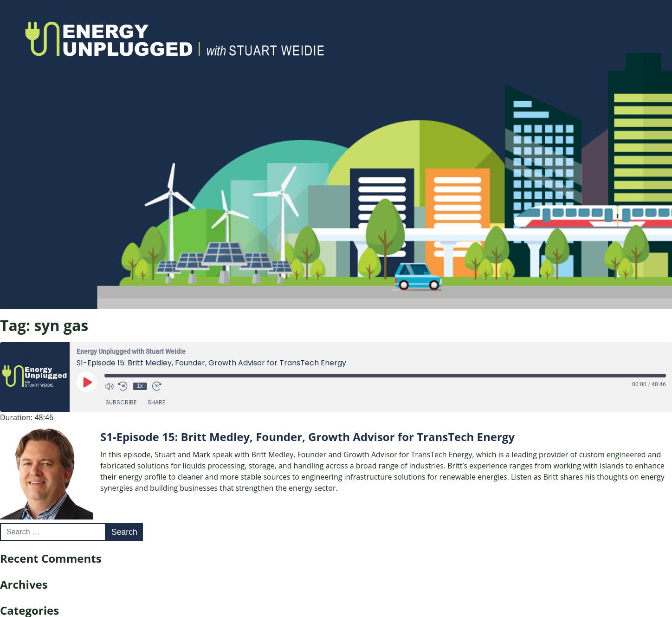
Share (156, 402)
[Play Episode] (87, 382)
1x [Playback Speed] (140, 386)
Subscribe (121, 402)
